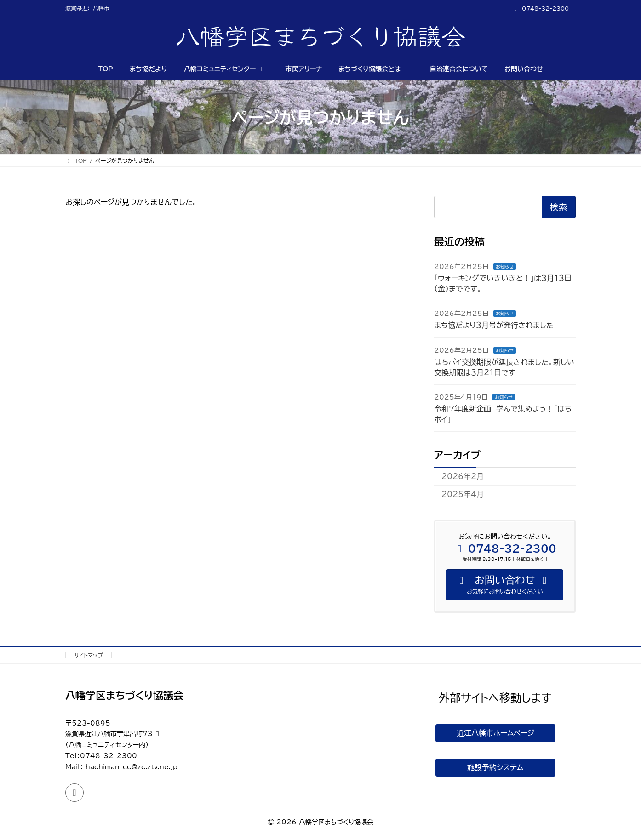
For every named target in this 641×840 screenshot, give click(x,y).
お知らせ (505, 267)
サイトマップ (89, 655)
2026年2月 (463, 476)
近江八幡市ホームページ (495, 734)
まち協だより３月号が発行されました (494, 326)
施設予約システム (495, 771)
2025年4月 (463, 494)
